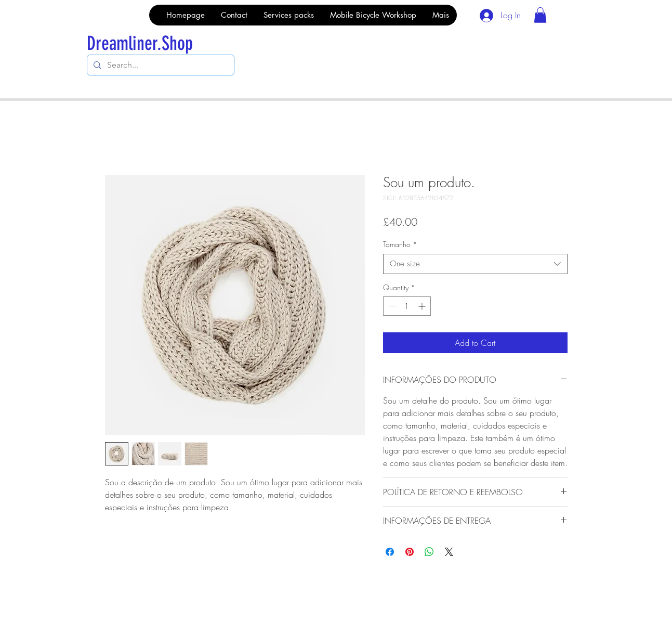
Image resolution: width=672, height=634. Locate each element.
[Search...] (160, 65)
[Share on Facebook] (390, 552)
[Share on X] (449, 552)
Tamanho (400, 244)
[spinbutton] (407, 306)
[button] (540, 15)
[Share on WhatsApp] (429, 552)
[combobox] (475, 264)
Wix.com (236, 607)
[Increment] (423, 306)
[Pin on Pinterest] (410, 552)
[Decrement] (391, 306)
